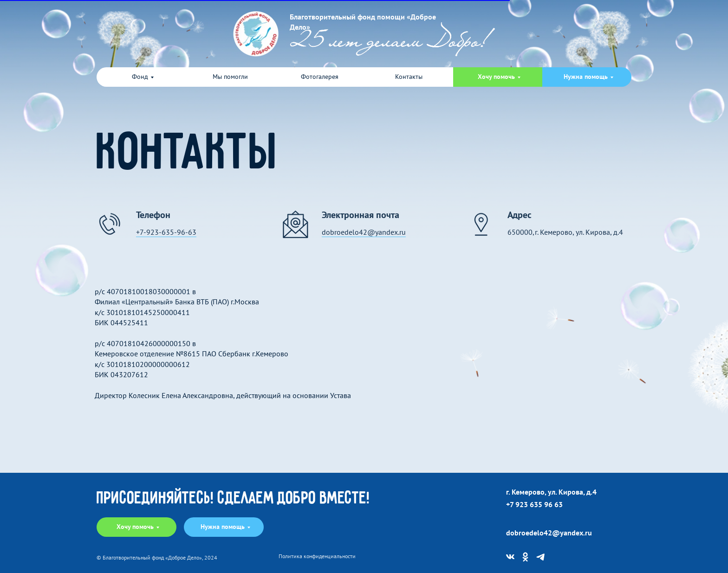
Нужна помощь (586, 77)
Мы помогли (230, 77)
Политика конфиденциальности (317, 556)
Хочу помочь (496, 77)
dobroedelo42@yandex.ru (364, 232)
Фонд (140, 77)
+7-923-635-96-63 (166, 232)
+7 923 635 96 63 (534, 505)
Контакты (409, 77)
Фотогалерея (320, 77)
